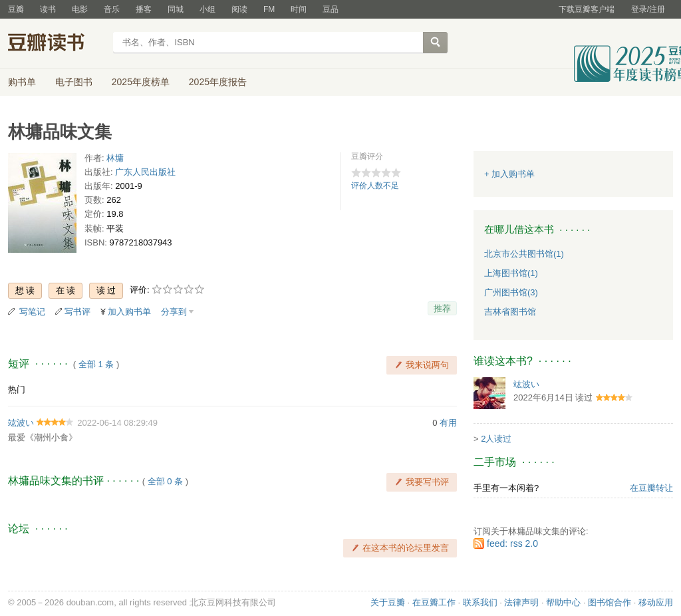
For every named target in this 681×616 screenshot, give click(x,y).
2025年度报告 (218, 82)
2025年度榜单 (141, 82)
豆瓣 (16, 9)
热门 (17, 389)
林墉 (115, 158)
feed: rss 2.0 (512, 543)
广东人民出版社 (145, 172)
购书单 (22, 82)
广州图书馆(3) (511, 292)
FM (269, 9)
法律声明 (521, 602)
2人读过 (496, 439)
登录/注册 (648, 9)
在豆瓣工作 (434, 602)
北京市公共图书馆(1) (524, 254)
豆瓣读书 (56, 44)
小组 (207, 9)
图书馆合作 (610, 602)
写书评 (77, 312)
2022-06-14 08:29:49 (117, 423)
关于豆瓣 (388, 602)
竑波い (21, 423)
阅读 (239, 9)
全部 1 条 (96, 364)
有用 (448, 423)
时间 (299, 9)
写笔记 (32, 312)
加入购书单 (129, 312)
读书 (48, 9)
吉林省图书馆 (510, 312)
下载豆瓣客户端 (587, 9)
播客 (144, 9)
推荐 (442, 308)
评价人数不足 (375, 186)
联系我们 (480, 602)
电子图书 (74, 82)
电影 (80, 9)
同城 (176, 9)
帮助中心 (563, 602)
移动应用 (656, 602)
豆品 (331, 9)
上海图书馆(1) (511, 273)
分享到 (174, 312)
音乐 (112, 9)
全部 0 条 (165, 481)
